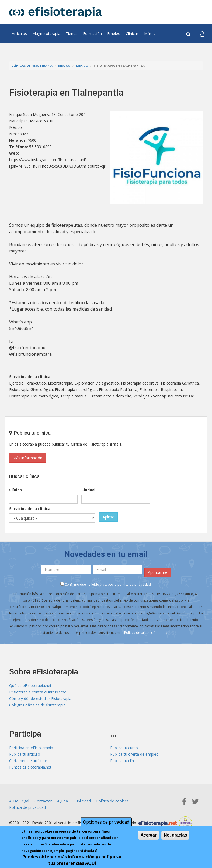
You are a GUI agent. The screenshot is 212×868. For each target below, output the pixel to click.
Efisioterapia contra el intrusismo (38, 692)
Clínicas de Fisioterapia (32, 65)
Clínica (15, 490)
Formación (92, 33)
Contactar (43, 801)
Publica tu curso (124, 748)
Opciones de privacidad (106, 822)
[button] (202, 34)
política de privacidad (134, 584)
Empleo (114, 33)
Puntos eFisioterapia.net (30, 767)
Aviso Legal (19, 801)
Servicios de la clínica (30, 509)
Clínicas (132, 33)
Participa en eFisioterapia (31, 748)
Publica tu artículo (25, 754)
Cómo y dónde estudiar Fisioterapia (40, 698)
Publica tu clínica (124, 761)
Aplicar (108, 517)
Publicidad (82, 801)
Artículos (19, 33)
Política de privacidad (27, 807)
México (64, 65)
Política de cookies (112, 801)
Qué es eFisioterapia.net (30, 686)
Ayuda (62, 801)
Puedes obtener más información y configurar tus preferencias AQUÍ (72, 860)
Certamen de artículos (28, 761)
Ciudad (88, 490)
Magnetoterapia (46, 33)
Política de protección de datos (148, 633)
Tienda (72, 33)
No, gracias (175, 835)
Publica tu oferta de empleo (134, 754)
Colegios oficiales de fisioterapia (37, 705)
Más (150, 33)
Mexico (82, 65)
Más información (27, 458)
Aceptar (148, 835)
